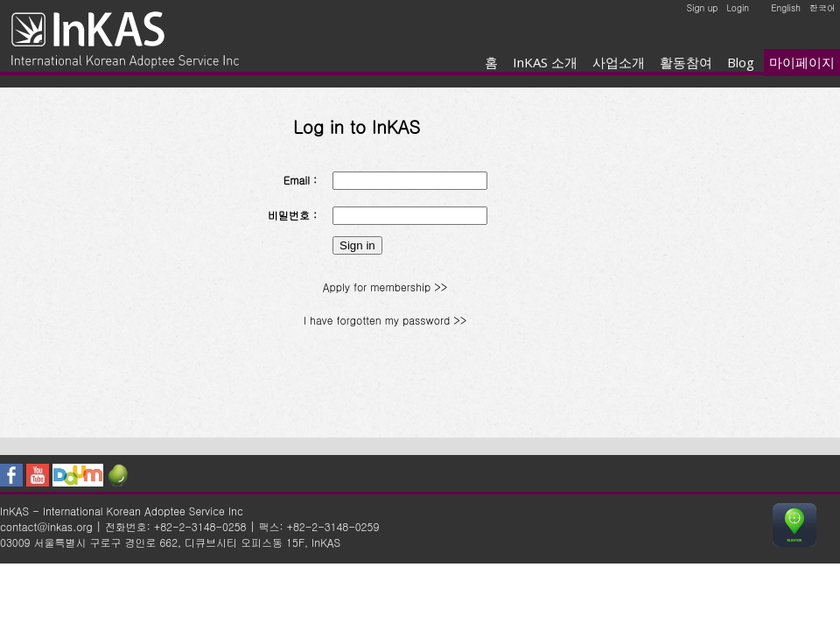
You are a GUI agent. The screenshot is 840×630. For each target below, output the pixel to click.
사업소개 (619, 62)
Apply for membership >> (385, 287)
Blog (741, 62)
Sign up (703, 8)
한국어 (822, 8)
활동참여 (686, 62)
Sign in (357, 245)
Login (738, 8)
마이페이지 (802, 62)
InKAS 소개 (545, 62)
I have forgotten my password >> (385, 320)
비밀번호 (289, 215)
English (786, 8)
